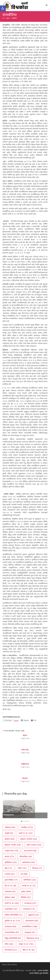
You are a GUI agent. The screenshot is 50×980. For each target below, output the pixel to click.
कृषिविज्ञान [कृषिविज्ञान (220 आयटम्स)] (11, 862)
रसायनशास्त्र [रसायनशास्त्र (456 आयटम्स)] (32, 921)
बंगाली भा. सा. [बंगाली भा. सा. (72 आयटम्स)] (29, 886)
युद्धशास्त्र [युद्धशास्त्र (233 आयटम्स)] (34, 915)
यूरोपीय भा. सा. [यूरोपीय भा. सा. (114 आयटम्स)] (12, 921)
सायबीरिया (14, 18)
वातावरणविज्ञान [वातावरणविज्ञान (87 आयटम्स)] (12, 932)
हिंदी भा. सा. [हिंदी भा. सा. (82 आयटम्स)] (29, 950)
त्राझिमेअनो (25, 764)
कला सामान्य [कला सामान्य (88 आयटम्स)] (30, 851)
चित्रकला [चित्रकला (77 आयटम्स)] (37, 868)
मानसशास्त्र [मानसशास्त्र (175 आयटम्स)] (29, 909)
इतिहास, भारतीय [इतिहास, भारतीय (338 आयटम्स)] (13, 845)
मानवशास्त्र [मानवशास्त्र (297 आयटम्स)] (30, 903)
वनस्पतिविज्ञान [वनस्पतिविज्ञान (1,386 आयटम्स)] (30, 926)
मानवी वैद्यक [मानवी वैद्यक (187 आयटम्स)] (11, 909)
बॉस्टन (25, 735)
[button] (3, 8)
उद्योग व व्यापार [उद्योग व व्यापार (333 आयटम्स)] (34, 845)
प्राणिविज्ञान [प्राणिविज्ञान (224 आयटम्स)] (30, 880)
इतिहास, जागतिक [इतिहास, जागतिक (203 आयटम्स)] (29, 839)
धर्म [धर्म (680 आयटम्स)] (24, 874)
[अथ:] (3, 18)
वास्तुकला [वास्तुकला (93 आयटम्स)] (30, 932)
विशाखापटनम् (9, 815)
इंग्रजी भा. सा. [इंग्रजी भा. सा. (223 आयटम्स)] (26, 833)
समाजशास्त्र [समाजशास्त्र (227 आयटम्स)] (11, 950)
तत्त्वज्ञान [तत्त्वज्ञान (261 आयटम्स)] (10, 874)
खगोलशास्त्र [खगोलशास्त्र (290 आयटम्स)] (29, 862)
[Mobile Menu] (47, 5)
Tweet (16, 720)
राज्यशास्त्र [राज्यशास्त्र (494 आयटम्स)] (10, 926)
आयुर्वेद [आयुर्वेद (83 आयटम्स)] (9, 833)
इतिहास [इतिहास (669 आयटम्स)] (10, 839)
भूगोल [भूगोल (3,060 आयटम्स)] (26, 891)
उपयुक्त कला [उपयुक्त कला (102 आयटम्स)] (11, 851)
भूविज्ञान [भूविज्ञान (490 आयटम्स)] (10, 897)
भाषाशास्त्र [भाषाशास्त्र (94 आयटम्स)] (10, 891)
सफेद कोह (25, 750)
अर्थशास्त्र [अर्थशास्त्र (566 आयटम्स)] (10, 827)
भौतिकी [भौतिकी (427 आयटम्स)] (26, 897)
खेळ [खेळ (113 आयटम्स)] (8, 868)
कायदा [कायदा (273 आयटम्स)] (9, 856)
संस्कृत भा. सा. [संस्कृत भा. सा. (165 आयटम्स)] (26, 944)
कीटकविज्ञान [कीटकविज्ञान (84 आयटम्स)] (26, 856)
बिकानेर (25, 778)
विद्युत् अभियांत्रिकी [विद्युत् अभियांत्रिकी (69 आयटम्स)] (13, 938)
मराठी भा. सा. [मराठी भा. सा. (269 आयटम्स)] (12, 903)
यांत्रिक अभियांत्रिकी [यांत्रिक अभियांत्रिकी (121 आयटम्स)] (14, 915)
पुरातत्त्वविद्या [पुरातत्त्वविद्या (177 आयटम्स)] (11, 880)
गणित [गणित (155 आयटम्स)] (22, 868)
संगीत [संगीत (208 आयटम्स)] (9, 944)
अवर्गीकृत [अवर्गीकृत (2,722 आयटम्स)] (27, 827)
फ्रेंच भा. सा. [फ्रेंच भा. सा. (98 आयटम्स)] (10, 886)
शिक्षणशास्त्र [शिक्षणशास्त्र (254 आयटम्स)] (33, 938)
